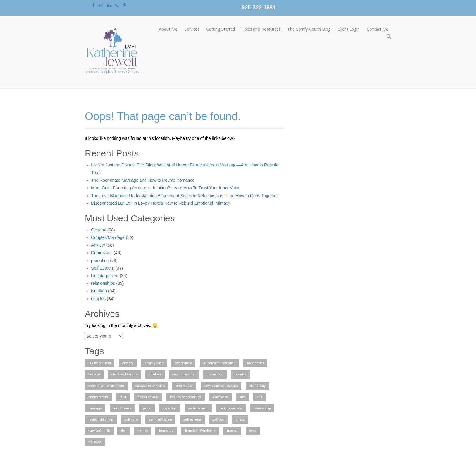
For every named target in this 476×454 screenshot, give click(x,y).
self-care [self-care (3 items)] (131, 419)
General (99, 230)
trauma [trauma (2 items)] (232, 431)
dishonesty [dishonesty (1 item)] (257, 386)
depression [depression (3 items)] (184, 386)
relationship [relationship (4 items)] (262, 408)
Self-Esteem (103, 268)
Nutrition (99, 291)
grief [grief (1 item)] (123, 397)
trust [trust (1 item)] (253, 431)
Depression (102, 253)
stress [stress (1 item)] (240, 419)
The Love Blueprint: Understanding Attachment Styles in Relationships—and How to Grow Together (184, 196)
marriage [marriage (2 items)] (95, 408)
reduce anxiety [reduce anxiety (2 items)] (231, 408)
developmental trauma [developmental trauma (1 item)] (221, 386)
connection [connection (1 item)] (215, 374)
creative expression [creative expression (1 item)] (150, 386)
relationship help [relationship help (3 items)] (101, 419)
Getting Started (221, 29)
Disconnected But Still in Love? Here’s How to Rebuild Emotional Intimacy (161, 203)
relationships (103, 283)
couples (98, 299)
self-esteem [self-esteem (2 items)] (192, 419)
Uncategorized (105, 276)
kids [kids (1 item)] (243, 397)
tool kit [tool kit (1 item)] (143, 431)
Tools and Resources (261, 29)
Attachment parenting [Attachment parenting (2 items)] (219, 363)
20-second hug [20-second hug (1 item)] (100, 363)
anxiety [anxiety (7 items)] (128, 363)
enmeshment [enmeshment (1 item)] (98, 397)
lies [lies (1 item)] (260, 397)
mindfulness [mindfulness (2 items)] (122, 408)
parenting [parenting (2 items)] (170, 408)
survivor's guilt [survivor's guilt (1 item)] (99, 431)
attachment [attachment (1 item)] (183, 363)
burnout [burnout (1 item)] (94, 374)
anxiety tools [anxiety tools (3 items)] (154, 363)
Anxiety (98, 245)
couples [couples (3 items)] (241, 374)
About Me (168, 29)
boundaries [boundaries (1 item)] (255, 363)
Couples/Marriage (108, 237)
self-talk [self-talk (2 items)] (218, 419)
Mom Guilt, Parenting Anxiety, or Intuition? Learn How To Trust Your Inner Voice (166, 188)
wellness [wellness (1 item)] (95, 442)
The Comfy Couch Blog (309, 29)
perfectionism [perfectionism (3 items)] (198, 408)
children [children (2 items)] (155, 374)
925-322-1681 (259, 8)
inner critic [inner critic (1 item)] (220, 397)
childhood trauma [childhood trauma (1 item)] (124, 374)
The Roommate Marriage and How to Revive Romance (143, 180)
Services (192, 29)
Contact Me (377, 29)
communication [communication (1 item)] (184, 374)
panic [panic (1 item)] (147, 408)
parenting (100, 261)
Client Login (349, 29)
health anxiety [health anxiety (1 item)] (148, 397)
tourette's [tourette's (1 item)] (166, 431)
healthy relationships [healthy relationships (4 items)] (185, 397)
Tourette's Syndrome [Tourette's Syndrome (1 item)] (200, 431)
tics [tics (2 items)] (124, 431)
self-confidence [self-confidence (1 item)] (160, 419)
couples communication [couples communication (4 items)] (106, 386)
